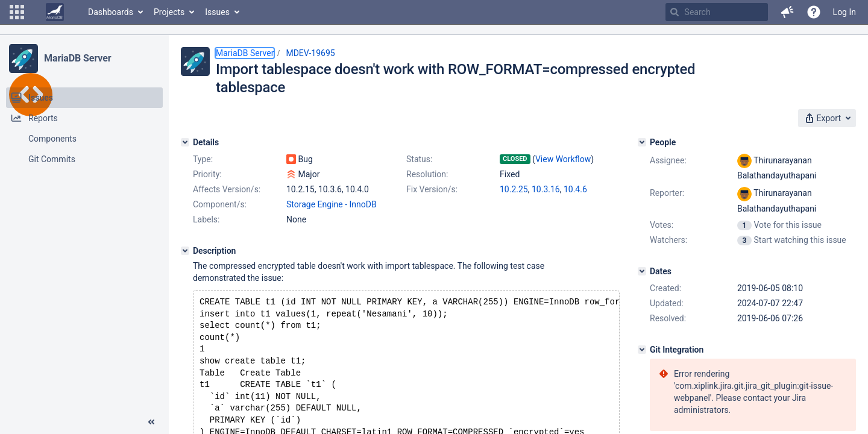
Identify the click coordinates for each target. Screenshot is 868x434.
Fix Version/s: (432, 189)
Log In (844, 12)
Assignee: (668, 160)
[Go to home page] (55, 12)
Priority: (207, 174)
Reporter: (667, 193)
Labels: (206, 219)
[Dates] (642, 271)
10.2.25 (514, 189)
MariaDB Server (77, 58)
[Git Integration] (642, 350)
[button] (17, 12)
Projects (169, 12)
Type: (203, 159)
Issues (217, 12)
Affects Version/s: (227, 189)
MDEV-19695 (310, 53)
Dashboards (111, 12)
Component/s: (220, 204)
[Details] (185, 142)
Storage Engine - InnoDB (332, 204)
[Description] (185, 251)
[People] (642, 142)
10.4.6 (575, 189)
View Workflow (563, 159)
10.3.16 (546, 189)
